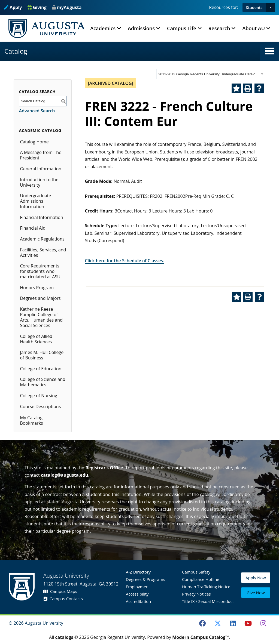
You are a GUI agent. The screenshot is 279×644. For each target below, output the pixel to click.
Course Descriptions (40, 406)
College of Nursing (38, 396)
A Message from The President (41, 155)
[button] (270, 7)
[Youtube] (248, 623)
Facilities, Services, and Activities (43, 252)
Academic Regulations (42, 239)
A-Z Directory (138, 572)
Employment (138, 587)
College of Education (41, 369)
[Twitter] (218, 623)
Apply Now (256, 580)
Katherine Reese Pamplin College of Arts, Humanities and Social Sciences (41, 317)
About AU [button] (254, 28)
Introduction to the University (39, 182)
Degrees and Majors (40, 298)
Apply (13, 7)
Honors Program (37, 288)
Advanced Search (37, 111)
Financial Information (41, 217)
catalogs (64, 637)
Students (254, 7)
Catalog (16, 51)
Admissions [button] (141, 28)
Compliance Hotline (201, 579)
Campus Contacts (63, 599)
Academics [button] (103, 28)
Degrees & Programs (145, 579)
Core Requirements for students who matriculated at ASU (40, 271)
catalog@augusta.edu (65, 475)
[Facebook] (202, 623)
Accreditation (138, 601)
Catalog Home (34, 142)
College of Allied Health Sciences (36, 339)
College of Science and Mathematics (43, 382)
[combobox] (211, 74)
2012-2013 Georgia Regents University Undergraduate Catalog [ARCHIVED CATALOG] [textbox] (209, 74)
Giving (37, 7)
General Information (41, 169)
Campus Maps (60, 591)
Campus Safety (196, 572)
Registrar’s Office (104, 468)
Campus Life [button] (182, 28)
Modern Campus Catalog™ (201, 637)
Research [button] (219, 28)
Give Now (256, 593)
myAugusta (69, 7)
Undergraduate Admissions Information (35, 201)
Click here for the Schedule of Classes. (124, 261)
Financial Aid (33, 228)
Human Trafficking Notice (206, 587)
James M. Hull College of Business (42, 355)
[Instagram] (263, 623)
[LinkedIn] (233, 623)
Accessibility (137, 594)
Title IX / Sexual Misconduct (208, 601)
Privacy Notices (196, 594)
